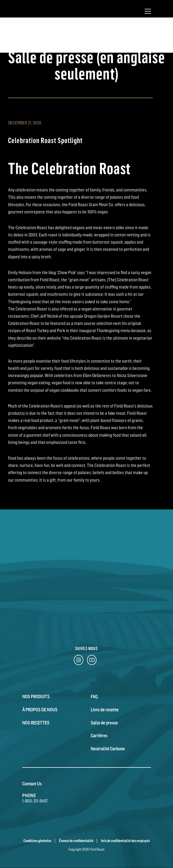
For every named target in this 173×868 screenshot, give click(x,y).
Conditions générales (37, 840)
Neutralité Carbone (108, 748)
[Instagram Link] (79, 661)
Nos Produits (36, 697)
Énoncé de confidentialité (76, 840)
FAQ (94, 697)
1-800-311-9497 (35, 800)
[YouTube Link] (92, 661)
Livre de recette (105, 709)
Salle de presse (104, 722)
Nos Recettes (36, 722)
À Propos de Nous (39, 709)
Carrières (99, 735)
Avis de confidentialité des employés (125, 840)
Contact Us (32, 783)
